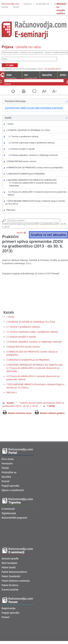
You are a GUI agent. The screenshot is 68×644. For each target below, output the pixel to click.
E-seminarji (8, 509)
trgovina (28, 4)
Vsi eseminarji (30, 76)
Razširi (21, 233)
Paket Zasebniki (11, 576)
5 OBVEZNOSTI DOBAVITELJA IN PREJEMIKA (25, 174)
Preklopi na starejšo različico (61, 9)
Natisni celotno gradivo (52, 413)
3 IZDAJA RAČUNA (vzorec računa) (21, 161)
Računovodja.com (10, 4)
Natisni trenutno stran (20, 413)
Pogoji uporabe (10, 486)
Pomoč (6, 481)
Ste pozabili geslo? (53, 69)
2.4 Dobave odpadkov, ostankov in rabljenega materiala (33, 155)
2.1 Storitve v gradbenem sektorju (23, 137)
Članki (5, 468)
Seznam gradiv (10, 559)
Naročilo (47, 75)
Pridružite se (9, 472)
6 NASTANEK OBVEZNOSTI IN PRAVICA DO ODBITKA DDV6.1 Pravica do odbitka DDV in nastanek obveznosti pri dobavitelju (35, 368)
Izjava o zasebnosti (13, 490)
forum (16, 7)
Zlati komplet (11, 76)
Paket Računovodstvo (14, 572)
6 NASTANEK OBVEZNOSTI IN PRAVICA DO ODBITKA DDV (36, 183)
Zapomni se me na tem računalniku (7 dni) (24, 69)
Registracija (8, 608)
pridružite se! (43, 4)
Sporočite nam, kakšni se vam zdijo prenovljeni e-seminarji (34, 108)
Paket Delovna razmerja (16, 581)
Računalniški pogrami (14, 518)
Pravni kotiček (10, 590)
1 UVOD (9, 124)
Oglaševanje (9, 513)
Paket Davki (9, 567)
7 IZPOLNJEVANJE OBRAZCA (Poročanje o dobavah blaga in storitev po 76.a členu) (35, 202)
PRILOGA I (11, 210)
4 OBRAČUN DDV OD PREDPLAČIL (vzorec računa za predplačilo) (34, 168)
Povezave (7, 464)
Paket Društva (10, 585)
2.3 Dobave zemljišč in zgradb (21, 149)
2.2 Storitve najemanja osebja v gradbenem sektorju (31, 143)
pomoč (5, 7)
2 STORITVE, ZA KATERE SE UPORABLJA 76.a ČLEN (28, 130)
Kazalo (8, 403)
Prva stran (8, 459)
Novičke (6, 477)
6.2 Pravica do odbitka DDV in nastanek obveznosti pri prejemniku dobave (37, 193)
